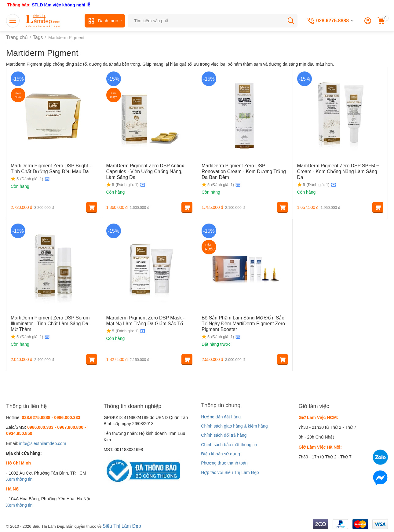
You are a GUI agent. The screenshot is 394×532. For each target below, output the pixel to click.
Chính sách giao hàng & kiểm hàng (234, 426)
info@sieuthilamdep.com (43, 443)
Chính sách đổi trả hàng (224, 435)
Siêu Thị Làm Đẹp (120, 526)
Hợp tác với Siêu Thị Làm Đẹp (230, 472)
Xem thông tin (19, 479)
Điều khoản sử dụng (220, 454)
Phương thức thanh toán (224, 463)
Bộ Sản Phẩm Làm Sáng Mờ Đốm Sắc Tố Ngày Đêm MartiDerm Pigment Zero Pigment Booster (244, 323)
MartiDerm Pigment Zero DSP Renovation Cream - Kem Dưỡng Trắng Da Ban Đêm (241, 168)
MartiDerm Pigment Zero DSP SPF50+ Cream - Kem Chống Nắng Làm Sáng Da (336, 168)
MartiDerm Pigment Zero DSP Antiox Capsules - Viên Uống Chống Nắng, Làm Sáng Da (145, 171)
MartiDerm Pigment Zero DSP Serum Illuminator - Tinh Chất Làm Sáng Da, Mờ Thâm (50, 323)
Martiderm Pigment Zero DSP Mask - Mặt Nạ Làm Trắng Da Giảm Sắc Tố (149, 320)
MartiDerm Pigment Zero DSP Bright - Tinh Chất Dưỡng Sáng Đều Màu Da (51, 168)
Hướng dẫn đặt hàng (221, 417)
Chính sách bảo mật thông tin (229, 445)
